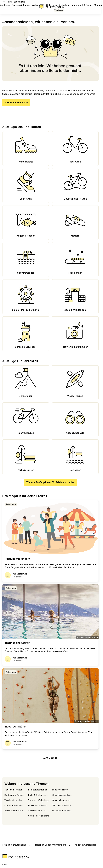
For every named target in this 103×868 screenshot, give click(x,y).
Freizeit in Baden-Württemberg (47, 845)
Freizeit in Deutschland (14, 845)
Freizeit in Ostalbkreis (82, 845)
